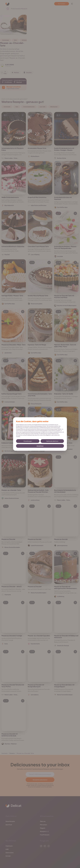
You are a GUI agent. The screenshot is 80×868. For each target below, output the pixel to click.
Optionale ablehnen (52, 441)
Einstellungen (28, 441)
